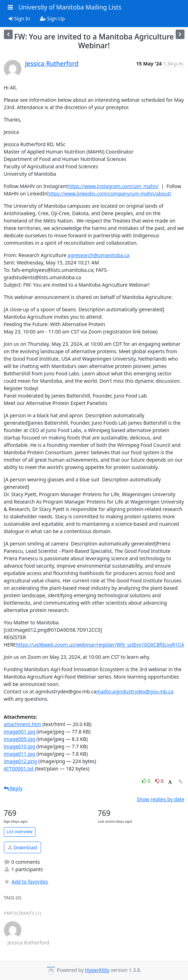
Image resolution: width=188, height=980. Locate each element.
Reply (13, 788)
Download (22, 847)
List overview (20, 832)
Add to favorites (26, 882)
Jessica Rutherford (52, 63)
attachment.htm (22, 724)
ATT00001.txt (19, 769)
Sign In (20, 18)
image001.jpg (20, 732)
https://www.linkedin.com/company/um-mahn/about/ (109, 193)
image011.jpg (20, 754)
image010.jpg (20, 746)
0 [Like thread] (147, 781)
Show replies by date (160, 799)
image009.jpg (20, 739)
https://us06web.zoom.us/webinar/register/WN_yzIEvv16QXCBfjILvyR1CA (100, 645)
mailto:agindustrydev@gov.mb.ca (135, 691)
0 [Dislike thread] (160, 781)
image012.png (21, 761)
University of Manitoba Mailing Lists (70, 7)
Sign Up (53, 18)
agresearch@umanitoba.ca (98, 255)
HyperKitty (97, 970)
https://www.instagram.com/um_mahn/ (113, 186)
